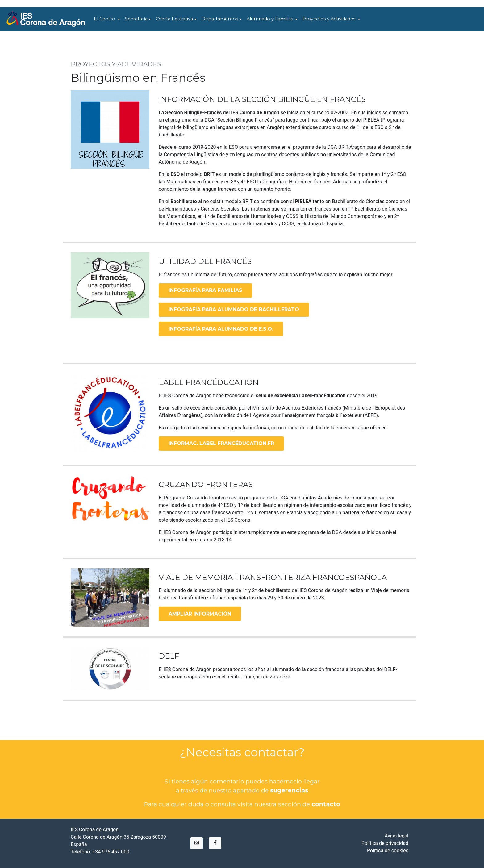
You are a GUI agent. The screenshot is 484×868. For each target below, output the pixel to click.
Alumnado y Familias (270, 19)
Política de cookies (388, 851)
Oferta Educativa (174, 19)
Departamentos (220, 19)
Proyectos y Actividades (330, 19)
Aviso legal (396, 836)
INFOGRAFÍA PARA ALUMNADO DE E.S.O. (221, 329)
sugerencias (289, 790)
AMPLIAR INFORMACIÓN (200, 614)
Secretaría (136, 19)
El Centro (105, 19)
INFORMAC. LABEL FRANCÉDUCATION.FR (221, 443)
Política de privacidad (385, 843)
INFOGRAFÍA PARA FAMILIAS (205, 290)
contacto (326, 804)
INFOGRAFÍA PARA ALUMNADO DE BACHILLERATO (234, 309)
